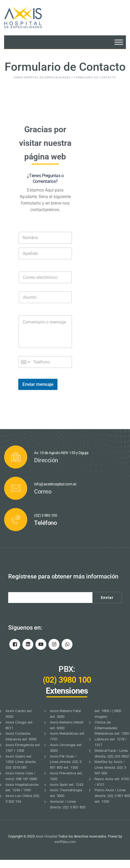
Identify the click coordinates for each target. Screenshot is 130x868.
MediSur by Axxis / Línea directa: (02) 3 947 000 (110, 776)
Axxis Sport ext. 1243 (66, 793)
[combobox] (25, 370)
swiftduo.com (65, 850)
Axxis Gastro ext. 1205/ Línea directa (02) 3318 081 (21, 771)
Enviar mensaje (38, 392)
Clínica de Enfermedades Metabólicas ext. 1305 (112, 737)
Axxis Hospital (46, 844)
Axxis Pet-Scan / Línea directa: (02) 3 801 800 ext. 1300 (66, 771)
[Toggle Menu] (119, 42)
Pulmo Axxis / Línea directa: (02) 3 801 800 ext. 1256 (112, 805)
